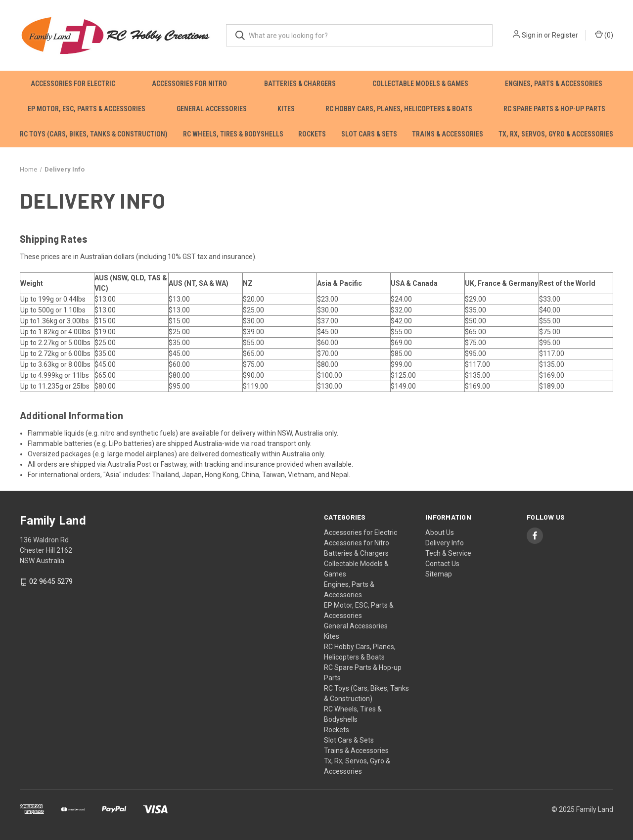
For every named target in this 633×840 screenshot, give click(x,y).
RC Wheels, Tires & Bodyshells (233, 134)
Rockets (312, 134)
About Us (440, 532)
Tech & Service (448, 553)
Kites (286, 109)
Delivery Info (445, 543)
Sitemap (439, 574)
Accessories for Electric (73, 84)
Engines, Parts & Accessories (554, 84)
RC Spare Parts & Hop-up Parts (554, 109)
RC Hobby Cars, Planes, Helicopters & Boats (399, 109)
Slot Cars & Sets (369, 134)
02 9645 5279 (51, 581)
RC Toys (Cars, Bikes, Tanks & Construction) (94, 134)
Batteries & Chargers (300, 84)
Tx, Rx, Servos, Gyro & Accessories (556, 134)
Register (565, 35)
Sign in (532, 35)
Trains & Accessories (448, 134)
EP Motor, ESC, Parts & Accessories (87, 109)
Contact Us (442, 564)
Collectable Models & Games (420, 84)
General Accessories (212, 109)
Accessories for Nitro (189, 84)
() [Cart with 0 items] (604, 35)
